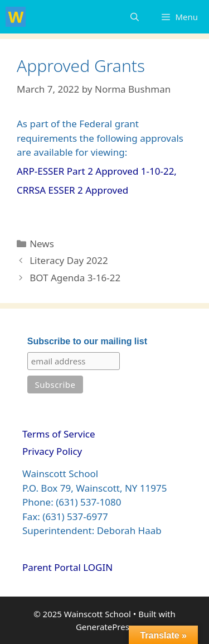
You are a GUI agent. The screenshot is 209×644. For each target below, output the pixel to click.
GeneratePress (104, 627)
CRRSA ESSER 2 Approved (72, 190)
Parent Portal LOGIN (67, 567)
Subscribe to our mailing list (87, 341)
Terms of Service (59, 434)
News (42, 244)
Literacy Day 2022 (69, 260)
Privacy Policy (52, 451)
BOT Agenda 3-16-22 (75, 278)
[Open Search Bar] (135, 17)
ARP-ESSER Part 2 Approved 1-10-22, (97, 171)
